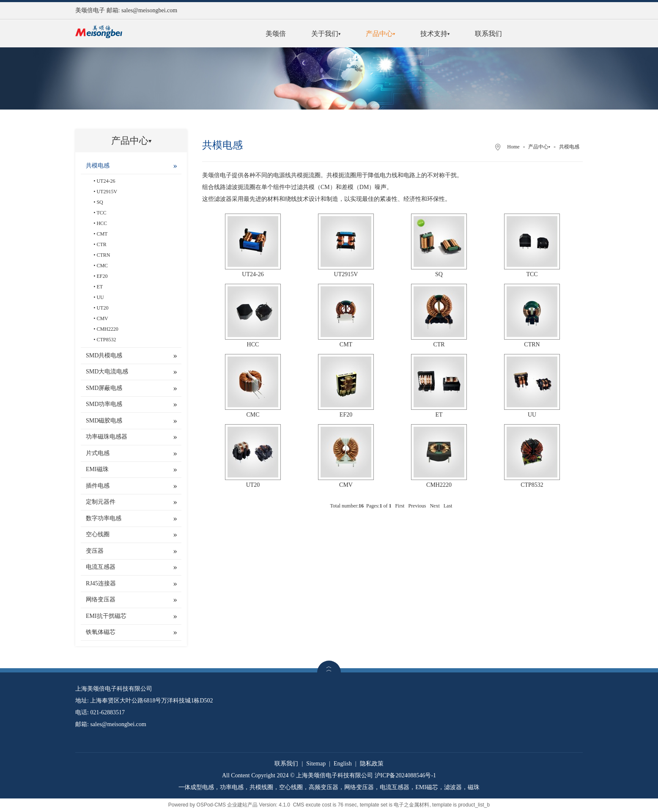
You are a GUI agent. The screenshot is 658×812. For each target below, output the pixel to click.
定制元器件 (101, 502)
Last (448, 506)
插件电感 (98, 486)
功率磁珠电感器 (107, 437)
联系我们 (488, 34)
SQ (100, 202)
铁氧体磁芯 (101, 632)
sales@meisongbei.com (149, 10)
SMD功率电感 (104, 404)
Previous (417, 506)
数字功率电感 (104, 518)
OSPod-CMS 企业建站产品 (227, 805)
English (343, 764)
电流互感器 (101, 567)
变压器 (95, 551)
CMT (102, 234)
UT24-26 (106, 181)
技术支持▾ (435, 34)
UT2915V (107, 192)
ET (100, 287)
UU (100, 297)
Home (513, 147)
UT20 (102, 308)
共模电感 (98, 166)
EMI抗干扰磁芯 (106, 616)
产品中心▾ (380, 34)
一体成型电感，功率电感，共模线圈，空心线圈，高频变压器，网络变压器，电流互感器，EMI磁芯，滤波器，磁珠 (329, 787)
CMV (102, 318)
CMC (102, 266)
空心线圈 (98, 534)
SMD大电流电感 (107, 372)
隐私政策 (372, 764)
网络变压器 (101, 599)
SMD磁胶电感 (104, 421)
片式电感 (98, 453)
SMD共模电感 (104, 355)
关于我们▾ (326, 34)
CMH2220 (107, 329)
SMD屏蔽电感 (104, 388)
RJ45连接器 (101, 583)
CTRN (103, 255)
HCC (102, 223)
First (400, 506)
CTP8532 (106, 340)
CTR (101, 244)
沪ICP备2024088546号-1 (405, 775)
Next (435, 506)
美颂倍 (276, 34)
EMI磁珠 (97, 469)
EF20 (102, 276)
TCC (101, 213)
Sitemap (316, 764)
